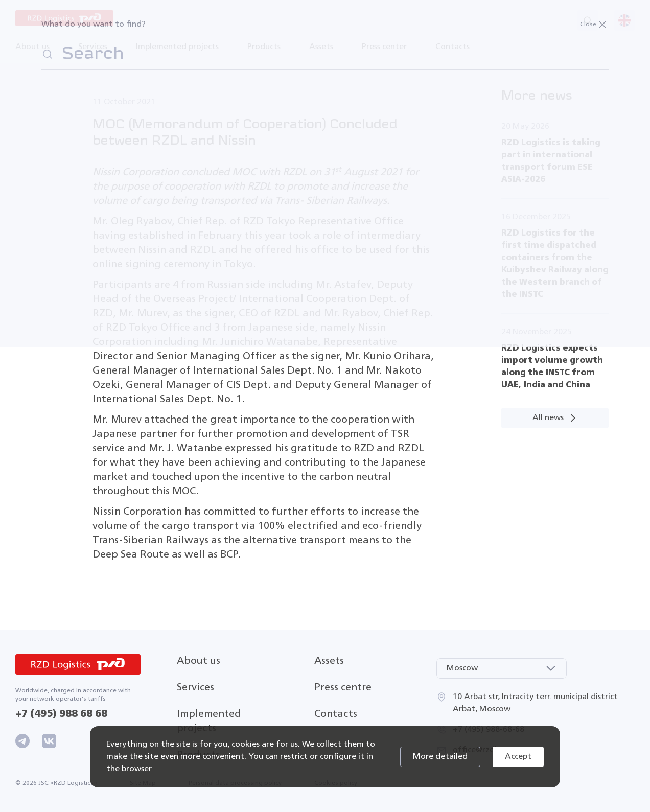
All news (555, 418)
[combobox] (502, 668)
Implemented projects (177, 47)
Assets (329, 661)
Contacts (452, 47)
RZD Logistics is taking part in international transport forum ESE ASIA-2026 (551, 161)
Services (195, 688)
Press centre (343, 688)
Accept (518, 757)
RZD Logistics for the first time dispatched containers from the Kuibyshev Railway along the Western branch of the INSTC (555, 264)
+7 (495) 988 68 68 (61, 714)
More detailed (440, 757)
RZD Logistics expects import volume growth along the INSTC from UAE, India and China (552, 367)
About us (199, 661)
